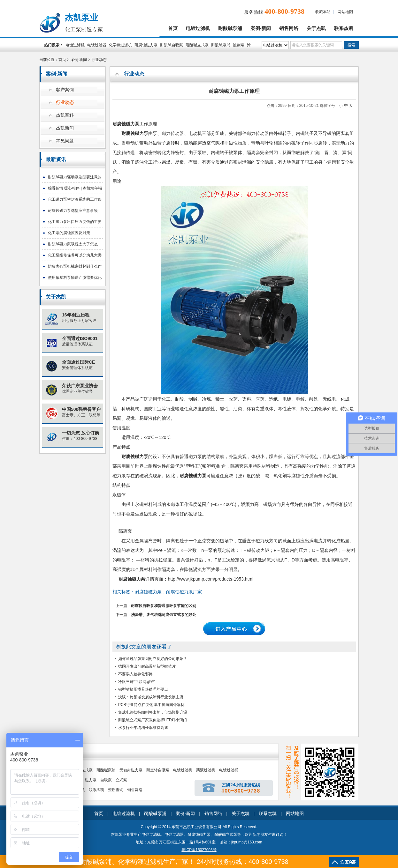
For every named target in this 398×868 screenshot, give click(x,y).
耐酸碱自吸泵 (172, 45)
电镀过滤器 (97, 45)
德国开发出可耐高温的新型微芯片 (147, 666)
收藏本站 (323, 12)
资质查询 (116, 790)
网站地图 (345, 12)
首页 (173, 28)
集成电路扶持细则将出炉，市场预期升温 (153, 712)
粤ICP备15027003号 (199, 850)
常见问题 (65, 141)
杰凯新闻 (65, 128)
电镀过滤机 (198, 28)
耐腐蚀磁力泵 (146, 45)
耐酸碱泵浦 (230, 28)
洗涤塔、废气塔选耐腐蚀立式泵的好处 (164, 615)
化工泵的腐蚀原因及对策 (69, 233)
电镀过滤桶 (229, 770)
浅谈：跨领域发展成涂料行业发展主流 (151, 697)
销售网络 (289, 28)
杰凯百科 (65, 115)
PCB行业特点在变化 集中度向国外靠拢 (151, 705)
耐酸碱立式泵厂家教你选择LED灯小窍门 (153, 720)
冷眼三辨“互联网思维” (137, 682)
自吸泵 (106, 780)
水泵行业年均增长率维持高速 (143, 728)
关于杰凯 (316, 28)
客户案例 (65, 90)
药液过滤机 (206, 770)
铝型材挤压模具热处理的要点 (143, 689)
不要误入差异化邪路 (135, 674)
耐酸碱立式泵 (197, 45)
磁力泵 (91, 780)
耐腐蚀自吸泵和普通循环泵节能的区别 (164, 606)
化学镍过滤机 (120, 45)
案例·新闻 (261, 28)
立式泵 (121, 780)
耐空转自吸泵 (158, 770)
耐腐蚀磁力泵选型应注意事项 (73, 211)
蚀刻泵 (239, 45)
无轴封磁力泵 (131, 770)
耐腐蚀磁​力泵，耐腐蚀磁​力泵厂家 (168, 592)
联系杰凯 (344, 28)
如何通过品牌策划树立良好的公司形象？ (153, 659)
